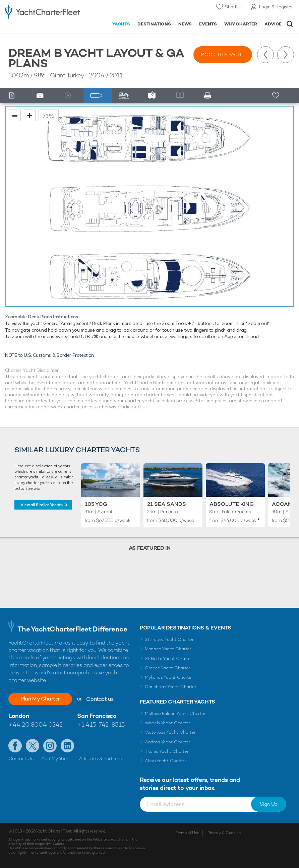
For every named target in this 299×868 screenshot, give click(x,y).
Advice (273, 24)
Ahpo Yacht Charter (165, 761)
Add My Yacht (56, 758)
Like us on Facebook (15, 746)
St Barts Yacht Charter (168, 658)
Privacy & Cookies (224, 833)
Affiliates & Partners (100, 758)
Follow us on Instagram (50, 746)
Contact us (100, 699)
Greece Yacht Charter (168, 668)
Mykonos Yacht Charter (169, 677)
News (185, 24)
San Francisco (97, 716)
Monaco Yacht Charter (168, 649)
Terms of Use (187, 833)
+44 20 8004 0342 (36, 724)
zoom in (30, 115)
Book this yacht (223, 55)
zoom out (15, 115)
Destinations (154, 24)
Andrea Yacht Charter (167, 742)
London (19, 716)
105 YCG (96, 504)
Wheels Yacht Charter (167, 723)
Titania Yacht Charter (167, 751)
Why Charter (241, 24)
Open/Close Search (290, 24)
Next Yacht (286, 55)
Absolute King (232, 504)
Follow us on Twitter (33, 746)
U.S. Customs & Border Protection (59, 355)
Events (208, 24)
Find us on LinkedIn (67, 746)
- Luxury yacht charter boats (42, 12)
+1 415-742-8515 (101, 724)
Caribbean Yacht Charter (171, 687)
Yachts (121, 24)
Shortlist (233, 7)
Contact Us (21, 758)
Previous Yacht (265, 55)
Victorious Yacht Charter (170, 732)
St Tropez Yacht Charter (169, 639)
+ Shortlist (276, 96)
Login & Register (276, 7)
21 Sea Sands (167, 504)
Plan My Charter (40, 699)
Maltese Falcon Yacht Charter (175, 713)
